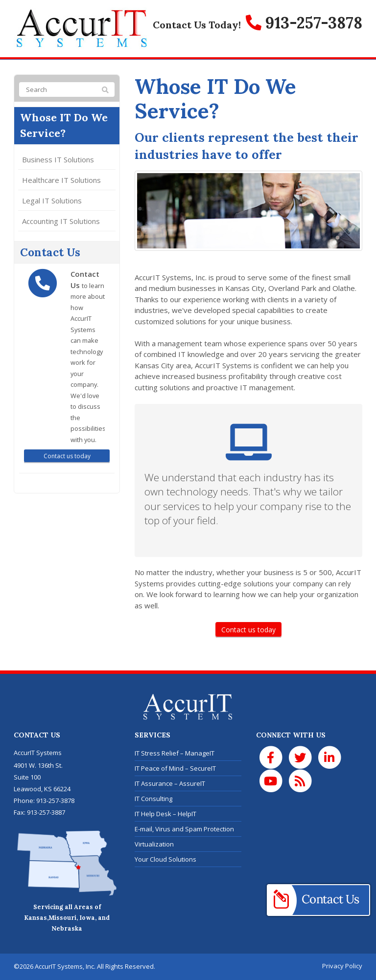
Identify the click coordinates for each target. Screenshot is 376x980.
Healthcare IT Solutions (61, 180)
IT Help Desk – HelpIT (165, 814)
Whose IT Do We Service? (65, 126)
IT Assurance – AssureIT (170, 783)
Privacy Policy (342, 966)
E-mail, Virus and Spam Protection (184, 829)
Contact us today (248, 630)
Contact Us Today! (197, 25)
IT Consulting (153, 799)
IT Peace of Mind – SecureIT (175, 768)
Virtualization (154, 844)
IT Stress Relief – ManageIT (175, 753)
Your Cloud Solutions (165, 859)
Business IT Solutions (58, 160)
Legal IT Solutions (52, 201)
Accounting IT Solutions (61, 222)
